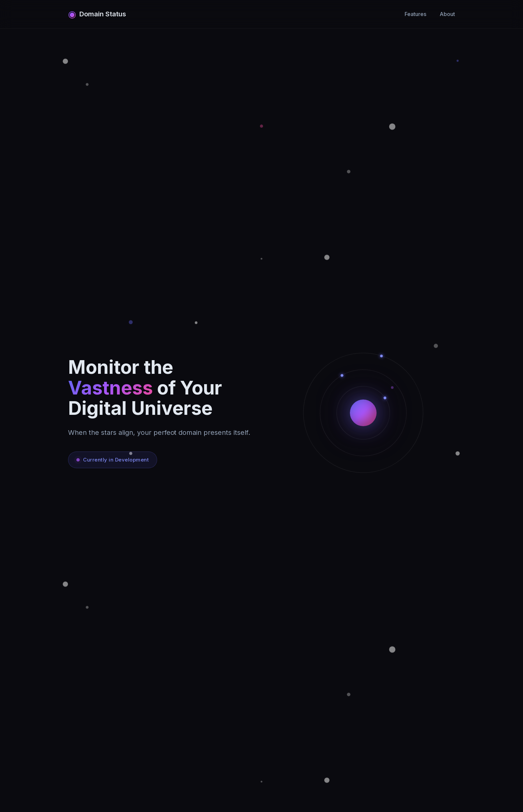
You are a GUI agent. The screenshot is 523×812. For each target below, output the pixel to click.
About (447, 14)
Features (415, 14)
